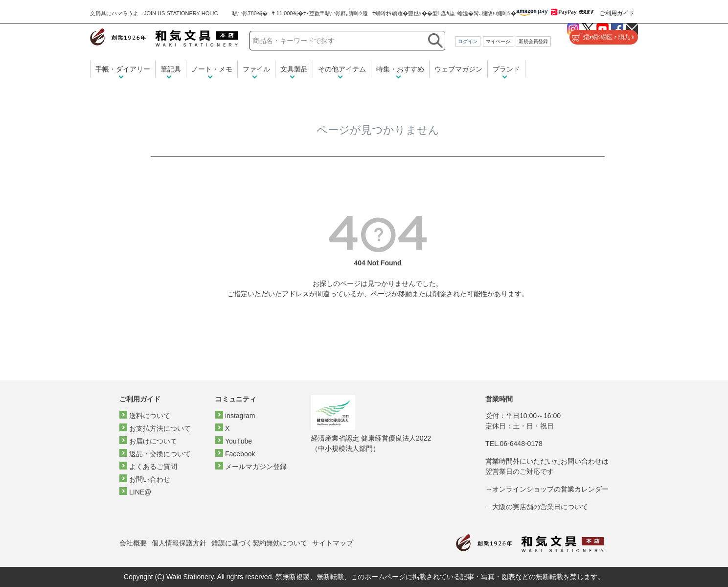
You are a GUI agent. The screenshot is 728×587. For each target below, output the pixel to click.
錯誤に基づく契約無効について (259, 543)
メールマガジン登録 (256, 467)
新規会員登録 (533, 41)
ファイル (256, 69)
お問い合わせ (150, 479)
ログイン (468, 41)
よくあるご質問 (153, 467)
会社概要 (133, 543)
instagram (240, 416)
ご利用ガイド (617, 13)
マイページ (498, 41)
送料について (150, 416)
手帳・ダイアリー (123, 69)
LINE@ (140, 492)
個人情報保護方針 (179, 543)
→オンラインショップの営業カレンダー (547, 489)
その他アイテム (342, 69)
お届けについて (153, 441)
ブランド (506, 69)
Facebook (240, 454)
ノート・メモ (212, 69)
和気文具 (164, 37)
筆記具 (171, 69)
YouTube (239, 441)
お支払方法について (160, 428)
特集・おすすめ (400, 69)
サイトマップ (333, 543)
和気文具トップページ (530, 543)
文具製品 (294, 69)
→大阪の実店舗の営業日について (537, 507)
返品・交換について (160, 454)
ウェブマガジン (458, 69)
